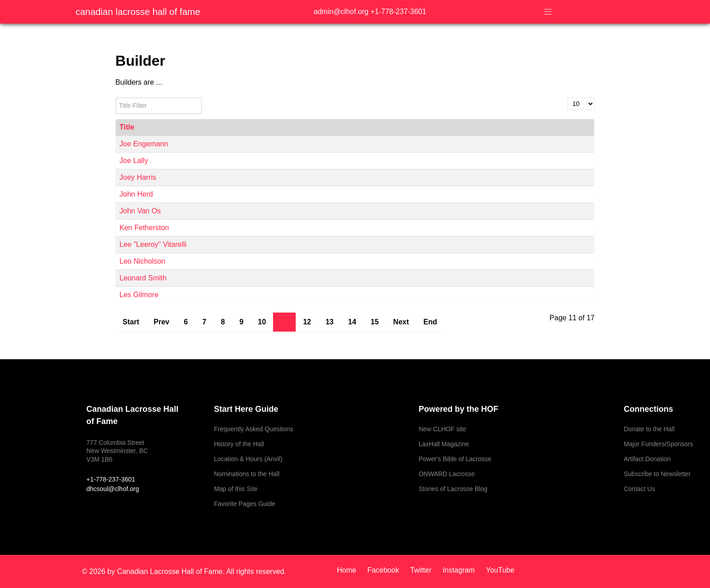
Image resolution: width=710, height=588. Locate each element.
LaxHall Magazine (444, 444)
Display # (568, 98)
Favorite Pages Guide (244, 504)
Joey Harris (138, 177)
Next (401, 322)
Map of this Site (236, 489)
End (430, 322)
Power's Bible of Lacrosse (455, 459)
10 (262, 322)
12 (307, 322)
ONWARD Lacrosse (446, 474)
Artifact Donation (647, 459)
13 (330, 322)
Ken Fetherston (144, 228)
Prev (161, 322)
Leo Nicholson (142, 261)
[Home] (350, 570)
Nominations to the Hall (247, 474)
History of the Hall (239, 444)
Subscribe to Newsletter (657, 474)
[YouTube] (498, 570)
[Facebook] (384, 570)
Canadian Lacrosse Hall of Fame (138, 12)
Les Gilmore (139, 295)
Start (131, 322)
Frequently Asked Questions (253, 429)
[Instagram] (460, 570)
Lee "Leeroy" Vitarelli (153, 244)
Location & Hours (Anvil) (248, 459)
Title (127, 127)
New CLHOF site (442, 429)
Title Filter (116, 98)
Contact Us (639, 489)
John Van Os (140, 211)
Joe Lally (134, 161)
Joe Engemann (144, 144)
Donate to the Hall (649, 429)
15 (375, 322)
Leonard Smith (143, 278)
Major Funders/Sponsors (658, 444)
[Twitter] (422, 570)
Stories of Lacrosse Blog (453, 489)
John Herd (136, 194)
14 (352, 322)
